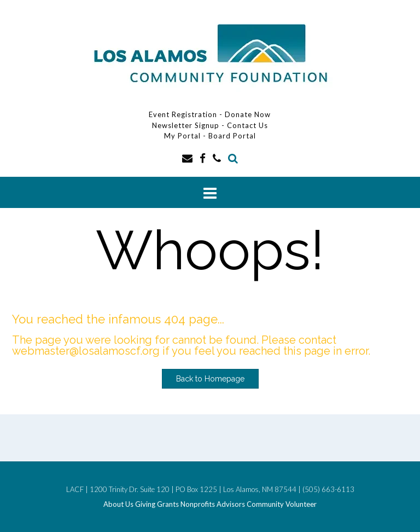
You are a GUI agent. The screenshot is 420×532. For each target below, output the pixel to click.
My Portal (183, 136)
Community (265, 504)
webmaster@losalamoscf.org (86, 351)
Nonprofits (198, 504)
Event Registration (183, 114)
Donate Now (248, 114)
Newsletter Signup (186, 125)
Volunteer (301, 504)
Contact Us (247, 125)
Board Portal (232, 136)
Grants (168, 504)
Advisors (231, 504)
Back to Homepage (210, 379)
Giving (145, 504)
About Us (118, 504)
